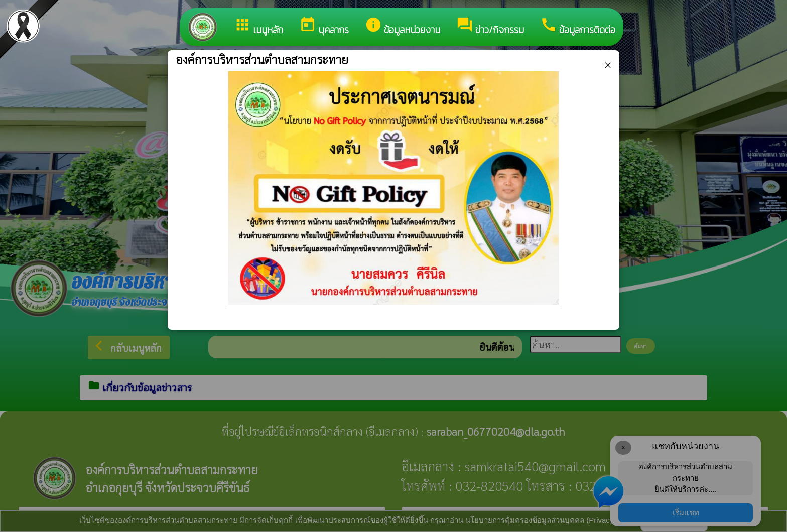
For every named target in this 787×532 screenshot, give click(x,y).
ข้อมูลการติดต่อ (578, 27)
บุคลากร (324, 27)
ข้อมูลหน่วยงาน (403, 27)
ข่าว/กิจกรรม (490, 27)
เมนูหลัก (258, 27)
